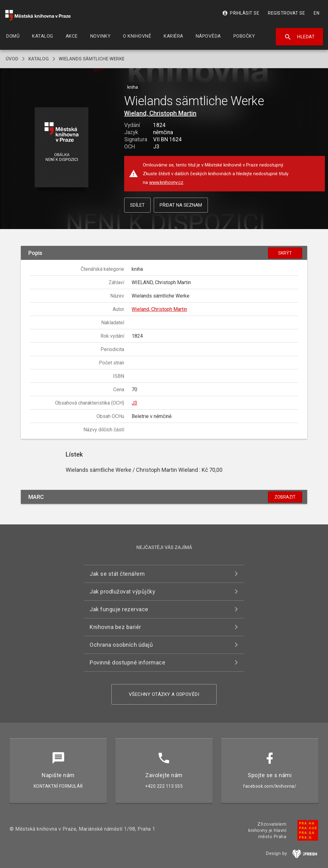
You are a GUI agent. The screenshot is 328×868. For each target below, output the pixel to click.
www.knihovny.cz (166, 182)
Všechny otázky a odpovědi (164, 694)
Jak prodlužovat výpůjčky (122, 591)
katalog (39, 59)
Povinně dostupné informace (127, 662)
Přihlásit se (241, 13)
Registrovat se (286, 13)
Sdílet (137, 205)
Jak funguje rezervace (119, 609)
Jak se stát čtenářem (117, 574)
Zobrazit (285, 497)
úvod (12, 59)
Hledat (300, 37)
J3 (134, 403)
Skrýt (285, 253)
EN (316, 13)
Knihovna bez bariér (115, 627)
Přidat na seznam (181, 205)
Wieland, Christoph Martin (160, 113)
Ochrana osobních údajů (121, 645)
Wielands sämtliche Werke (92, 59)
